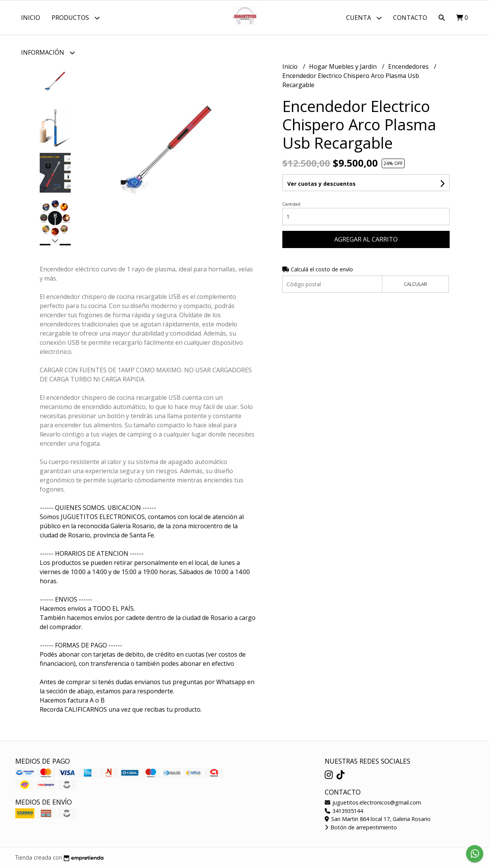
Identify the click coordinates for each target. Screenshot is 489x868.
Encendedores (409, 67)
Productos (76, 18)
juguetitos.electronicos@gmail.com (373, 802)
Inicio (31, 18)
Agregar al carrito (366, 239)
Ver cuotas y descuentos (321, 184)
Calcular (415, 284)
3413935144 (344, 811)
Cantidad (291, 204)
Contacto (410, 18)
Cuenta (364, 18)
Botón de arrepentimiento (361, 827)
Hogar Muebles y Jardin (344, 67)
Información (48, 53)
